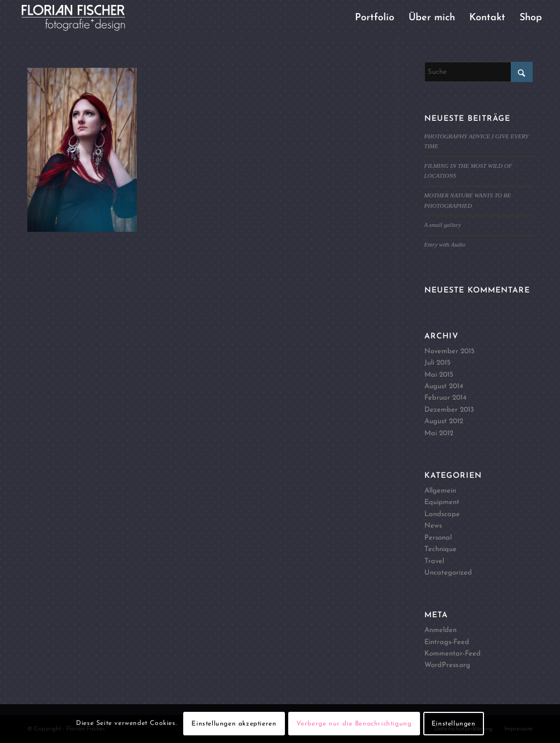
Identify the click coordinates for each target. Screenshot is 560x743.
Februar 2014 (445, 398)
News (433, 526)
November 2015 (450, 351)
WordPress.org (447, 665)
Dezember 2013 (449, 410)
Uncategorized (448, 573)
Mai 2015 (439, 375)
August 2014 (444, 386)
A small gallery (443, 225)
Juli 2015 (437, 363)
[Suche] (479, 72)
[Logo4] (82, 18)
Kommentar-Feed (453, 654)
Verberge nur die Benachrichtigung (354, 724)
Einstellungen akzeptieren (234, 724)
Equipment (442, 502)
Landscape (442, 514)
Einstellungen (454, 724)
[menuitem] (375, 18)
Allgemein (440, 491)
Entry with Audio (445, 244)
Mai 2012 (439, 433)
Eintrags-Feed (447, 642)
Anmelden (441, 630)
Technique (441, 549)
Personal (438, 538)
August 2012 (444, 421)
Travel (434, 561)
